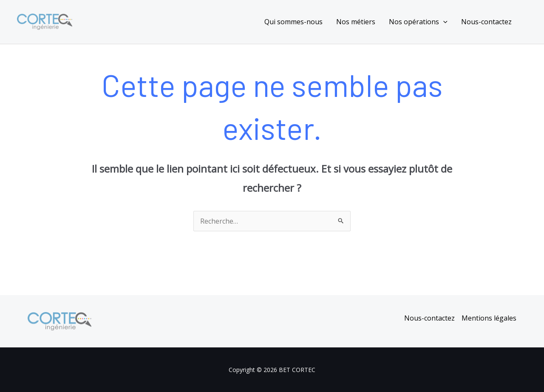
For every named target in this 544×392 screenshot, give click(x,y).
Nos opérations (418, 22)
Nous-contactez (486, 22)
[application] (443, 22)
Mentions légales (489, 318)
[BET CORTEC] (45, 21)
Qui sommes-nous (293, 22)
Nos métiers (356, 22)
